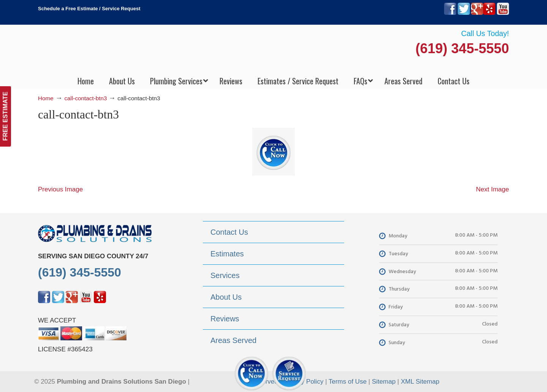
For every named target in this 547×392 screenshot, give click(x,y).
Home (46, 98)
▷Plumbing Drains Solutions (274, 50)
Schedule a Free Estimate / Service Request (89, 9)
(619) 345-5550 (462, 48)
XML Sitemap (420, 382)
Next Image (492, 189)
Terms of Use (348, 382)
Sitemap (384, 382)
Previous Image (60, 189)
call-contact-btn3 (85, 98)
